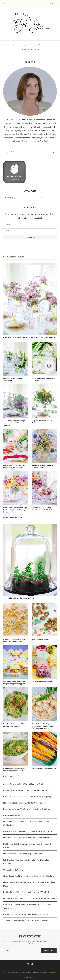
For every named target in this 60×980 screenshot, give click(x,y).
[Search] (56, 3)
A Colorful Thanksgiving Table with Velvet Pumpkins (26, 921)
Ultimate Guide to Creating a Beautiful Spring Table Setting (43, 509)
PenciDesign (52, 972)
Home (5, 45)
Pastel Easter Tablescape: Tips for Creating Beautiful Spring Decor (15, 510)
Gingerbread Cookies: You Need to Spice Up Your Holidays (28, 876)
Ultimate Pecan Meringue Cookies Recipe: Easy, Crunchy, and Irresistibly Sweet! (43, 726)
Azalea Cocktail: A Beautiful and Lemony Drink (23, 784)
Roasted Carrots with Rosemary (44, 769)
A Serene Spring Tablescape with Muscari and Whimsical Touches (14, 423)
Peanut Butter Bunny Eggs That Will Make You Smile (26, 790)
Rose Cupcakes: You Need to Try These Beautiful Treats (28, 831)
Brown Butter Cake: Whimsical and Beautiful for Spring (27, 796)
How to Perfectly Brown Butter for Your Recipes (24, 803)
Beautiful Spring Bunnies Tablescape (13, 380)
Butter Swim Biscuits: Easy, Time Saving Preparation (26, 914)
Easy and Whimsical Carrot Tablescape (42, 422)
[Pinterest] (52, 3)
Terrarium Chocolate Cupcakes (19, 598)
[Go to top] (30, 977)
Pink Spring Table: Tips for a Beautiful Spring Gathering (14, 467)
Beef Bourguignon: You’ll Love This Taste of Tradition (26, 809)
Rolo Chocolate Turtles (40, 639)
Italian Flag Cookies (12, 815)
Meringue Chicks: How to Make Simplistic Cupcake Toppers (15, 683)
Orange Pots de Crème (13, 870)
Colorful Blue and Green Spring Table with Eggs (43, 380)
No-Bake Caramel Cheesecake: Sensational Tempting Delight (30, 898)
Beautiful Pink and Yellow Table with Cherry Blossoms (29, 338)
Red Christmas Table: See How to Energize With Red (26, 892)
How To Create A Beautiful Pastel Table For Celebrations (28, 838)
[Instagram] (50, 3)
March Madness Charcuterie (42, 682)
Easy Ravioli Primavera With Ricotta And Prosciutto (14, 725)
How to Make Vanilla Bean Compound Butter (23, 854)
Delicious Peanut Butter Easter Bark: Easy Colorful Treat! (15, 640)
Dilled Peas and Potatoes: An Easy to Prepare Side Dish (14, 770)
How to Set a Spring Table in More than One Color (42, 467)
